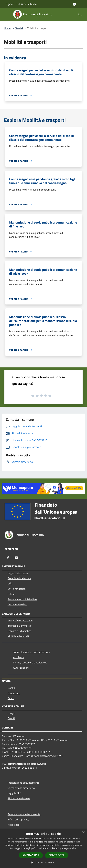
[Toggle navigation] (7, 14)
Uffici (10, 583)
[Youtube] (16, 558)
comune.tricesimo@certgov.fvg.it (27, 764)
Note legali (14, 825)
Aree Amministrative (19, 578)
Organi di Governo (18, 573)
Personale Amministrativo (22, 599)
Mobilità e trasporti (18, 636)
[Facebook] (8, 558)
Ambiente (19, 657)
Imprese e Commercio (20, 626)
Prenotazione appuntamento (23, 783)
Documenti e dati (17, 604)
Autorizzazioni (21, 668)
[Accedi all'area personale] (74, 4)
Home (7, 28)
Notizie (11, 688)
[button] (43, 862)
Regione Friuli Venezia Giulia (21, 4)
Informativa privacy (18, 819)
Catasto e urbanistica (19, 631)
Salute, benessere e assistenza (30, 662)
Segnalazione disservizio (21, 788)
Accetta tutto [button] (31, 855)
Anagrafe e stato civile (20, 620)
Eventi (11, 718)
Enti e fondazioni (17, 589)
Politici (11, 594)
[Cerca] (80, 14)
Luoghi (11, 713)
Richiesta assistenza (19, 798)
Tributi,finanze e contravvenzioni (31, 652)
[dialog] (43, 848)
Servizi (19, 28)
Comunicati (14, 693)
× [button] (83, 832)
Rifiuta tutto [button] (57, 855)
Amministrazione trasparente (24, 814)
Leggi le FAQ (14, 793)
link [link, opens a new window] (75, 848)
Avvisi (11, 698)
